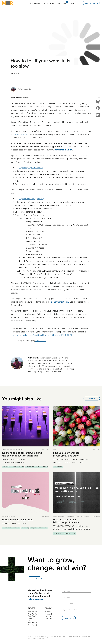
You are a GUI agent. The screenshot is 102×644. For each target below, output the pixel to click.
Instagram (48, 618)
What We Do (49, 3)
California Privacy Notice (58, 637)
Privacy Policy (43, 637)
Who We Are (34, 3)
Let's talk (35, 578)
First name (66, 591)
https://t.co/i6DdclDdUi (37, 335)
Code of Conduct (74, 637)
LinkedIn (48, 616)
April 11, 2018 (41, 341)
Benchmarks (32, 623)
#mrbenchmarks (20, 335)
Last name (66, 597)
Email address (67, 603)
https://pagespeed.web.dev (31, 168)
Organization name (70, 610)
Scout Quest (32, 625)
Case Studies (33, 616)
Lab (29, 621)
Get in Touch (91, 3)
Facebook (48, 614)
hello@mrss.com (36, 599)
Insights (74, 3)
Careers (62, 3)
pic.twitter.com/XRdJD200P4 (60, 335)
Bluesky (48, 612)
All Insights (92, 399)
